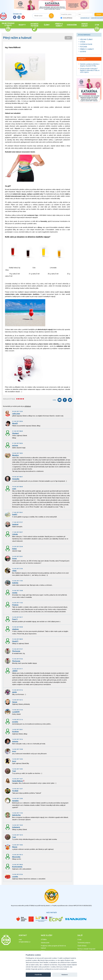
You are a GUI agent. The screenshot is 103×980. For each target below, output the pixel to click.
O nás (79, 940)
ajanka (14, 692)
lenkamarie (16, 827)
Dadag (14, 549)
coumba (15, 877)
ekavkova (15, 629)
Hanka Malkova (17, 781)
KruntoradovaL (17, 867)
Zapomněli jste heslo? (97, 18)
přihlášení (28, 406)
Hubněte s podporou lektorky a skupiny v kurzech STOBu (90, 65)
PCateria (15, 605)
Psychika (83, 47)
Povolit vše (38, 975)
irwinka (15, 593)
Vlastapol (15, 433)
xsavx (14, 489)
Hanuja (15, 702)
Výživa (83, 42)
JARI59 (15, 671)
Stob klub (3, 16)
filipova (15, 847)
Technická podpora (84, 943)
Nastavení (65, 975)
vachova (15, 445)
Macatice (15, 455)
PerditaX (15, 791)
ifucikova (15, 732)
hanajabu (15, 801)
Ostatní (83, 52)
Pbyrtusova (16, 651)
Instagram (19, 17)
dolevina (15, 741)
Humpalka (16, 479)
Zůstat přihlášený (66, 18)
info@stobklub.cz (25, 942)
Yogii (14, 771)
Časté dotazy (82, 946)
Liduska (15, 534)
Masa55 (15, 423)
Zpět (68, 38)
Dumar (14, 559)
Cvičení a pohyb (86, 44)
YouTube (23, 17)
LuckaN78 (16, 712)
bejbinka (15, 583)
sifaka (14, 571)
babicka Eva (16, 815)
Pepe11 (15, 619)
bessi (14, 761)
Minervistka (16, 857)
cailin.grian (16, 414)
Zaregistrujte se (85, 18)
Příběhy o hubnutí (87, 49)
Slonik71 (15, 641)
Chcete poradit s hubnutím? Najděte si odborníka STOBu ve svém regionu (90, 70)
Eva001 (15, 514)
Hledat (51, 16)
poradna (15, 722)
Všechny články (86, 39)
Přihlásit (99, 14)
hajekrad (15, 524)
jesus (14, 751)
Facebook (15, 17)
